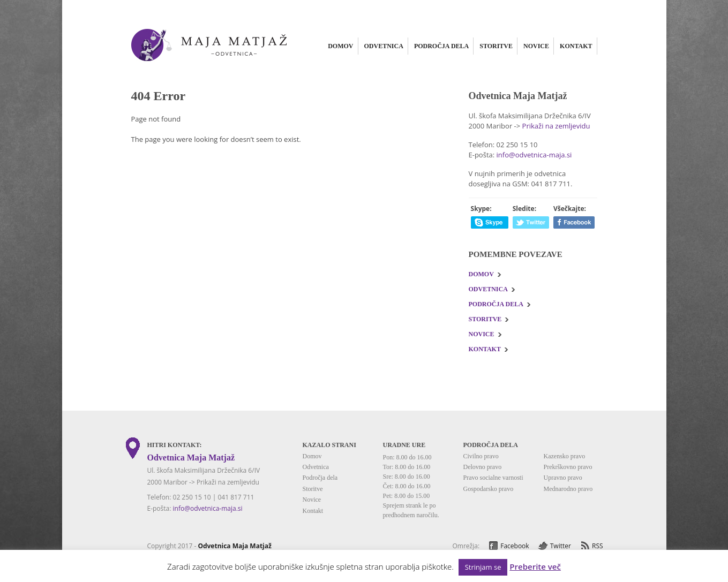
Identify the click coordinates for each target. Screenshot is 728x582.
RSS (598, 546)
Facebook (515, 546)
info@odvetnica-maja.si (534, 155)
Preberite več (535, 567)
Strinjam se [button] (483, 567)
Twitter (561, 546)
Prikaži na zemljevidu (556, 126)
